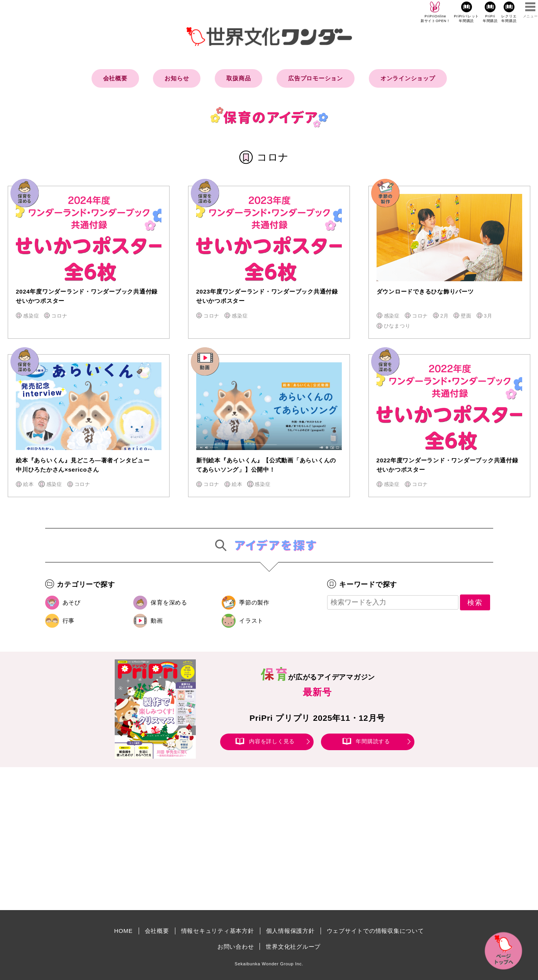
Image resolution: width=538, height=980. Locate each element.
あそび (72, 602)
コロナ (59, 316)
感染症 (31, 316)
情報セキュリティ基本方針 (218, 931)
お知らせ (177, 78)
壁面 (466, 316)
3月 (488, 316)
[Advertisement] (204, 839)
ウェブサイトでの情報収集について (375, 931)
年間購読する (373, 741)
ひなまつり (397, 326)
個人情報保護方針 (290, 931)
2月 (445, 316)
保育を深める (169, 602)
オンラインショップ (408, 78)
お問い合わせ (236, 947)
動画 (157, 621)
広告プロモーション (316, 78)
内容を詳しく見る (272, 741)
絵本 (29, 484)
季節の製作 (254, 602)
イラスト (251, 621)
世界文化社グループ (293, 947)
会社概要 (115, 78)
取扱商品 (238, 78)
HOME (124, 931)
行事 (69, 621)
